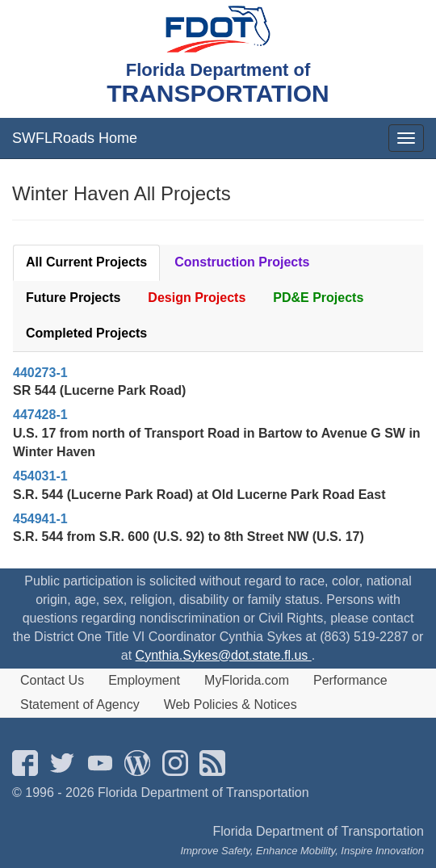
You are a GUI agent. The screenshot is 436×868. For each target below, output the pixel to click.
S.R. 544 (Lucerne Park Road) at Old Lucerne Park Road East (199, 495)
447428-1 (40, 415)
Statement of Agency (80, 704)
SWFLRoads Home (75, 138)
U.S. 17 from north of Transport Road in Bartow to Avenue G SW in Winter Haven (217, 442)
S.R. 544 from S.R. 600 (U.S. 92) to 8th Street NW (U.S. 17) (189, 537)
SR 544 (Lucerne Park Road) (99, 390)
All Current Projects (86, 262)
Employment (144, 680)
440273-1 (40, 373)
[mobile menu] (406, 138)
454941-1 (40, 519)
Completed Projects (86, 333)
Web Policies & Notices (231, 704)
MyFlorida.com (247, 680)
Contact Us (52, 680)
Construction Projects (242, 262)
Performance (350, 680)
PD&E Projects (318, 298)
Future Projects (73, 298)
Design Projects (197, 298)
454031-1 (40, 476)
